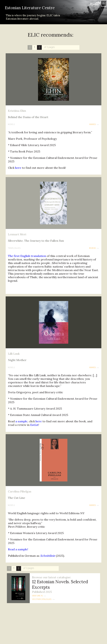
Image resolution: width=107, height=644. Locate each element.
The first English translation (27, 260)
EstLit (34, 429)
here (18, 172)
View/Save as (37, 600)
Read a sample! (18, 553)
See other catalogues (42, 604)
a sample (21, 425)
